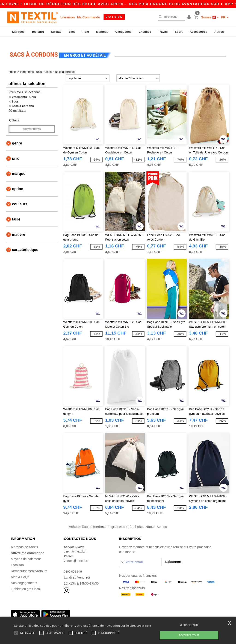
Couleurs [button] (20, 198)
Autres (219, 32)
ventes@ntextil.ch (77, 555)
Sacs (72, 32)
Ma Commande (88, 17)
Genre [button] (17, 138)
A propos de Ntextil (24, 541)
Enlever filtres (32, 124)
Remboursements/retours (29, 565)
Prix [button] (15, 153)
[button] (190, 17)
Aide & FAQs (20, 571)
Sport (179, 32)
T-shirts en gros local (26, 583)
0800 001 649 (74, 566)
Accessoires (199, 32)
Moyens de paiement (26, 553)
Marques (18, 32)
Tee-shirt (38, 32)
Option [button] (18, 183)
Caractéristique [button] (25, 244)
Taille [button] (16, 214)
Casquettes (123, 32)
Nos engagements (24, 577)
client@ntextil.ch (76, 546)
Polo (86, 32)
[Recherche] (170, 17)
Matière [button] (19, 229)
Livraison (68, 17)
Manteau (102, 32)
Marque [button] (19, 168)
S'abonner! (173, 556)
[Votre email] (140, 556)
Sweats (56, 32)
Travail (163, 32)
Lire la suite (144, 626)
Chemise (145, 32)
